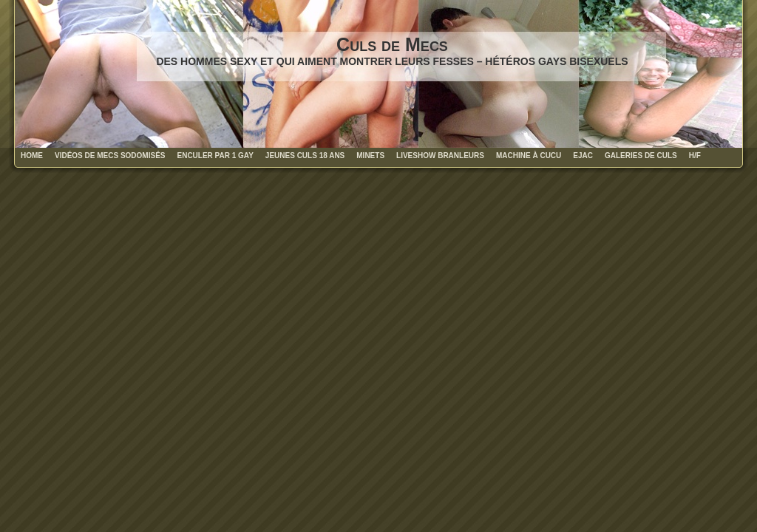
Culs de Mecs (392, 44)
